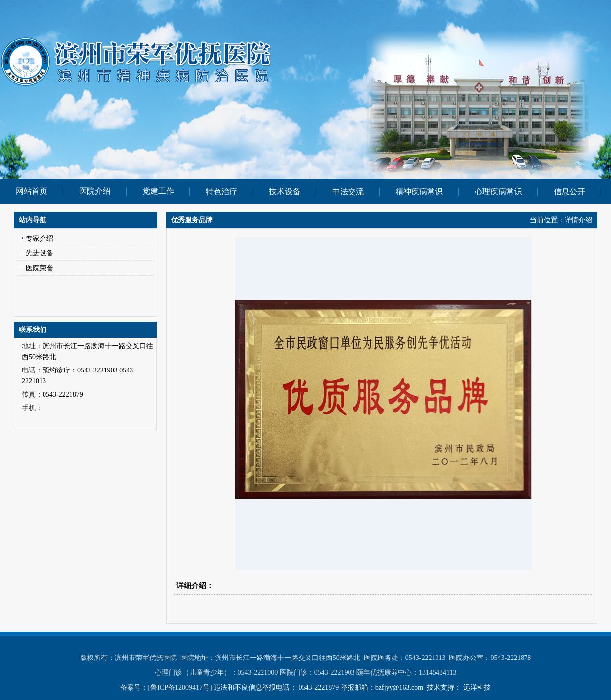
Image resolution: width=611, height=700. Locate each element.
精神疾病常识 (419, 191)
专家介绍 (40, 238)
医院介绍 (95, 191)
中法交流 (348, 191)
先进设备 (40, 253)
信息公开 (569, 191)
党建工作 (158, 191)
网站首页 (32, 191)
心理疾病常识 (498, 191)
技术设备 (285, 191)
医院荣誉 (40, 268)
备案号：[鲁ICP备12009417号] (167, 687)
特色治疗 (221, 191)
